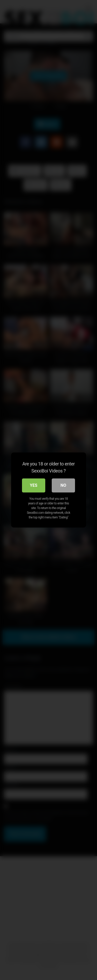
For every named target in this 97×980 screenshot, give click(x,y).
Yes (34, 485)
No (63, 485)
